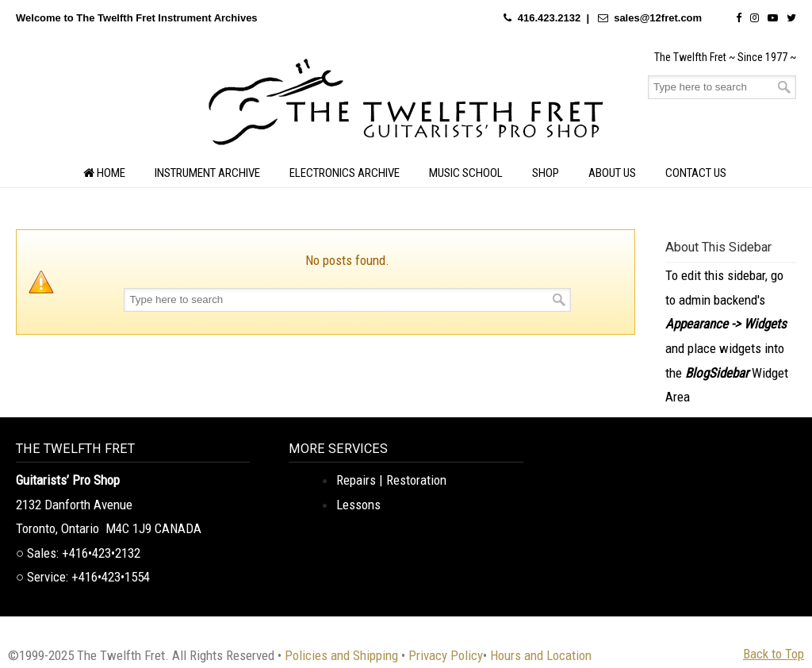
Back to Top (774, 654)
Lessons (358, 505)
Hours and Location (541, 655)
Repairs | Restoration (391, 480)
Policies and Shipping (341, 655)
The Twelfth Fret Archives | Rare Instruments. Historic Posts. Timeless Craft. (406, 106)
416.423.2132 (550, 18)
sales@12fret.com (658, 18)
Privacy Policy (446, 655)
